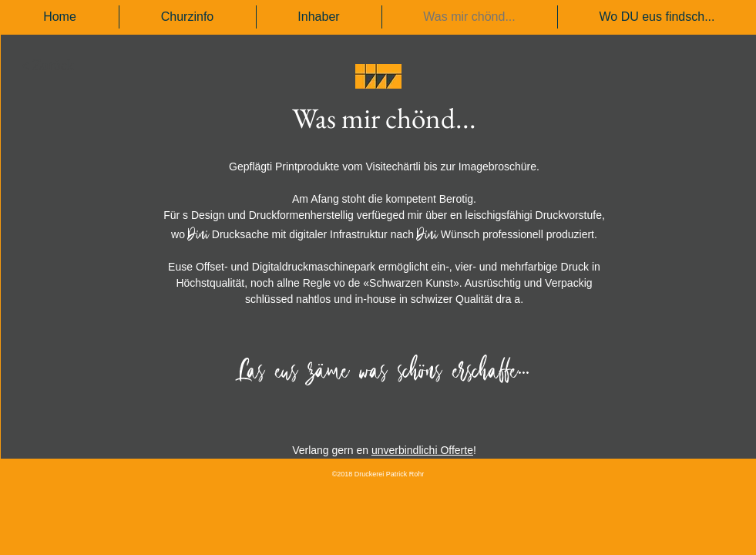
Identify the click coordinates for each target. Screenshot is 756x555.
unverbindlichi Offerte (422, 450)
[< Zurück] (47, 65)
